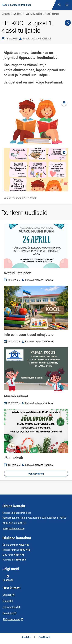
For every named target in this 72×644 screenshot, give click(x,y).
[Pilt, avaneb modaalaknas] (36, 170)
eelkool (25, 53)
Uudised (18, 14)
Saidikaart (44, 637)
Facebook (8, 578)
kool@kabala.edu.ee (14, 529)
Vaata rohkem (36, 474)
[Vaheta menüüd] (67, 5)
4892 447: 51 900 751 (15, 523)
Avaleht (6, 14)
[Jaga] (68, 23)
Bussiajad (8, 613)
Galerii (6, 601)
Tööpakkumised (11, 619)
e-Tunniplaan (10, 607)
